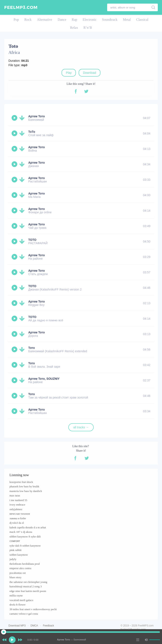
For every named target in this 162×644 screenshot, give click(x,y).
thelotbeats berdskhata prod (25, 564)
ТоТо (32, 132)
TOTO (32, 240)
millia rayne (16, 595)
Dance (62, 20)
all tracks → (81, 427)
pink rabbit (16, 550)
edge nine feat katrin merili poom (28, 591)
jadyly (13, 559)
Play (69, 73)
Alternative (45, 20)
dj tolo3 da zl (17, 523)
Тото (32, 348)
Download (89, 73)
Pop (16, 20)
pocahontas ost (18, 573)
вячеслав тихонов (20, 514)
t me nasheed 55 (18, 500)
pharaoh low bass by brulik (24, 486)
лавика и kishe (18, 518)
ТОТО (32, 286)
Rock (28, 20)
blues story (16, 577)
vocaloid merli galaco (21, 600)
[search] (153, 7)
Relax (74, 28)
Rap (74, 20)
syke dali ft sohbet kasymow (25, 546)
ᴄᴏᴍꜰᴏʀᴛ (15, 541)
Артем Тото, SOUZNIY (44, 379)
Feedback (48, 626)
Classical (142, 20)
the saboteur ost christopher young (28, 582)
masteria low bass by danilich (26, 491)
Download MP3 (17, 626)
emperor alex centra (20, 568)
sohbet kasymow (19, 555)
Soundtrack (110, 20)
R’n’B (88, 28)
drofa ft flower (18, 605)
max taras (15, 495)
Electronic (90, 20)
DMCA (34, 626)
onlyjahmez (16, 509)
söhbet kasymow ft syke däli (25, 536)
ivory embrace (17, 505)
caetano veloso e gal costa (24, 614)
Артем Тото (36, 116)
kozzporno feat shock (21, 482)
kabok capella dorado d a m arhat (28, 527)
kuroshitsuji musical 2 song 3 (26, 586)
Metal (127, 20)
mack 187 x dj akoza (21, 532)
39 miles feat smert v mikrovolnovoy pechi (33, 609)
